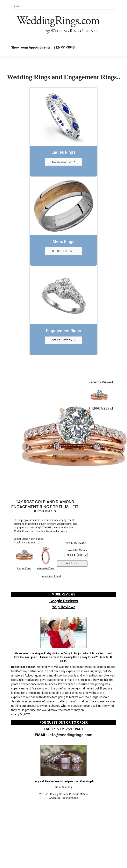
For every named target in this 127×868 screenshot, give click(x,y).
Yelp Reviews (64, 607)
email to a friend (51, 577)
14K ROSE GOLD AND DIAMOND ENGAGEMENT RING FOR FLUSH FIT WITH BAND (45, 507)
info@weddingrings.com (70, 735)
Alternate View (45, 569)
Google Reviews (64, 601)
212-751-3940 (63, 47)
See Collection (62, 162)
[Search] (30, 6)
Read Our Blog (64, 787)
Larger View (24, 569)
